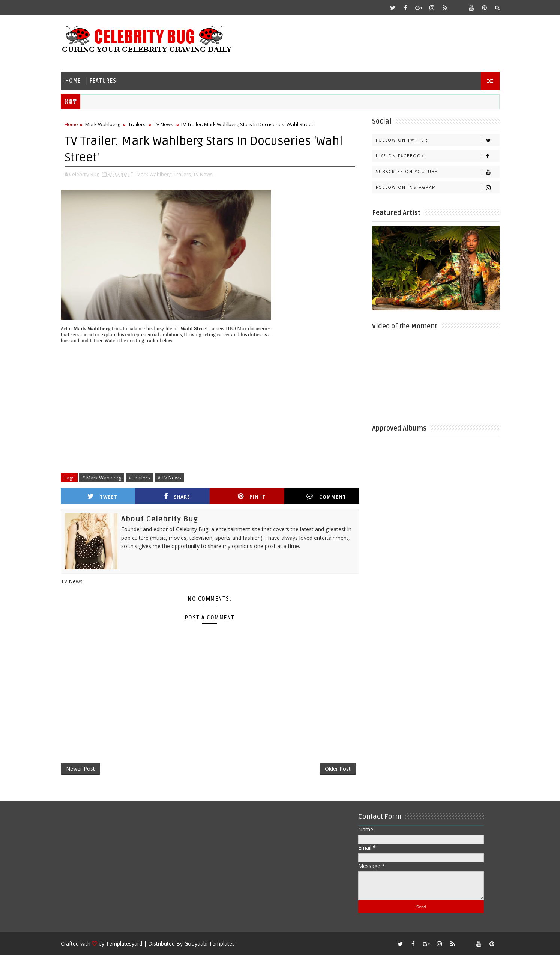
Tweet (102, 496)
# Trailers (139, 477)
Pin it (252, 496)
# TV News (169, 477)
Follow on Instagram (438, 188)
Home (73, 81)
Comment (326, 496)
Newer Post (80, 769)
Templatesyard (124, 944)
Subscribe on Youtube (438, 172)
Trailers (137, 124)
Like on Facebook (438, 156)
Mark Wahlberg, (155, 174)
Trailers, (183, 174)
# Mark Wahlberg (102, 477)
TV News (164, 124)
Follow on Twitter (438, 140)
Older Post (338, 769)
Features (103, 81)
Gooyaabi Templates (209, 944)
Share (177, 496)
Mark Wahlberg (103, 124)
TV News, (203, 174)
